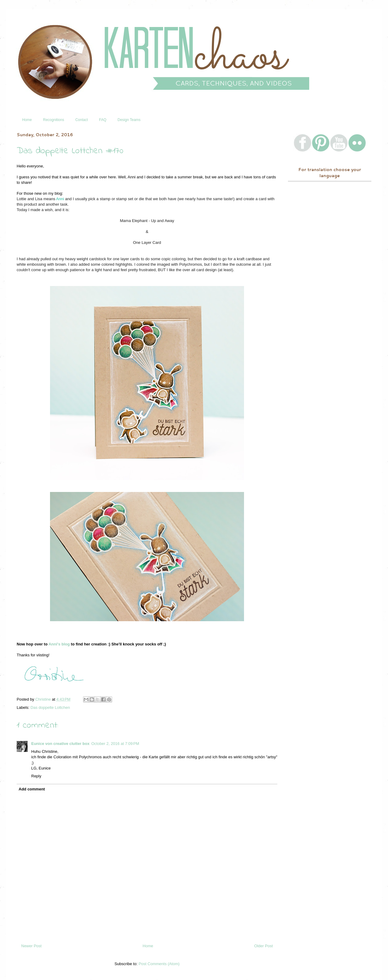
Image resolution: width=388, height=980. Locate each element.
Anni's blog (59, 644)
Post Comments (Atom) (159, 964)
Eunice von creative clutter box (60, 744)
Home (27, 120)
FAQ (103, 120)
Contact (81, 120)
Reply (36, 776)
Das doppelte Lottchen (50, 707)
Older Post (264, 946)
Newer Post (31, 946)
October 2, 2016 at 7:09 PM (115, 744)
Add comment (32, 789)
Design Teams (129, 120)
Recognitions (54, 120)
